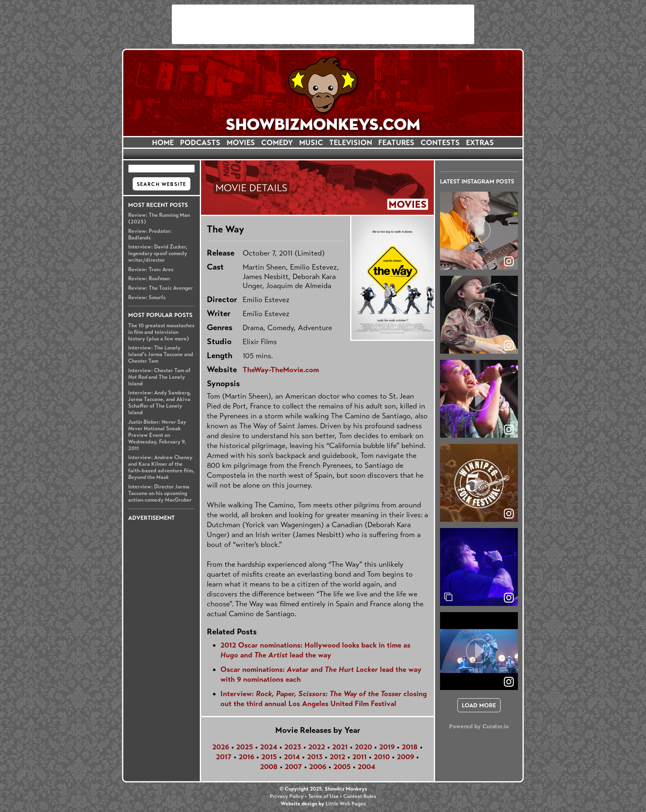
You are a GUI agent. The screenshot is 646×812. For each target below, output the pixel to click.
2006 (318, 767)
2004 (366, 767)
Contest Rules (360, 796)
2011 (359, 757)
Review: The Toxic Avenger (160, 288)
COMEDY (277, 143)
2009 (405, 757)
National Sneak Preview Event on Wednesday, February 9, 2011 (157, 435)
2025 (245, 747)
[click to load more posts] (479, 705)
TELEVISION (351, 143)
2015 (269, 757)
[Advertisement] (323, 24)
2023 (293, 747)
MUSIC (311, 143)
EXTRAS (480, 143)
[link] (509, 598)
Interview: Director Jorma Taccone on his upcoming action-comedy (160, 493)
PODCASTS (200, 143)
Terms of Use (323, 796)
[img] (479, 567)
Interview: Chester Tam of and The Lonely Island (159, 377)
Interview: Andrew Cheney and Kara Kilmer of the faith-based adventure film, (161, 467)
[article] (479, 231)
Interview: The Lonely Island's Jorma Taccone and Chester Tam (161, 354)
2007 (293, 767)
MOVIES (241, 143)
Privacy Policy (287, 796)
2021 (340, 747)
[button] (479, 231)
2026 (221, 747)
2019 (387, 747)
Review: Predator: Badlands (150, 235)
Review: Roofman (149, 279)
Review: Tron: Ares (151, 270)
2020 (363, 747)
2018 (410, 747)
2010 (382, 757)
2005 (342, 767)
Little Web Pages (346, 804)
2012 (337, 757)
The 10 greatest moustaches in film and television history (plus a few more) (161, 332)
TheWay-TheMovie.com (281, 370)
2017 (224, 757)
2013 (315, 757)
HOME (163, 143)
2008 (269, 767)
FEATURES (396, 143)
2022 (317, 747)
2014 (292, 757)
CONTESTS (440, 143)
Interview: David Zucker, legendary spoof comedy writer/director (158, 253)
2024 (269, 747)
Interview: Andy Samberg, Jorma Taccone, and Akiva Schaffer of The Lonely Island (160, 403)
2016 (246, 757)
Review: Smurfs (147, 298)
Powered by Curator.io (479, 726)
